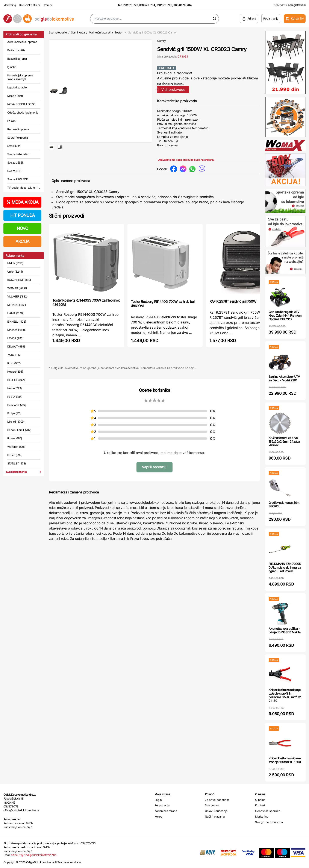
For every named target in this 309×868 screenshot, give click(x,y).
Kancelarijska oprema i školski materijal (21, 77)
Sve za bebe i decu (19, 154)
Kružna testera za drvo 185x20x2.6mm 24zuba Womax (284, 441)
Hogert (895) (15, 372)
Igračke (12, 67)
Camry (161, 41)
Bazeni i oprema (17, 59)
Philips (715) (14, 413)
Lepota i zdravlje (17, 87)
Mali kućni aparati (100, 32)
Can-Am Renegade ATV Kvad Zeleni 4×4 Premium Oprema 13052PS (285, 315)
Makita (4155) (15, 263)
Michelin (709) (16, 422)
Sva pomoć (212, 805)
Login (158, 800)
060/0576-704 (183, 5)
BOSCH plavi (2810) (19, 280)
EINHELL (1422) (17, 322)
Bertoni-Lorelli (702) (19, 430)
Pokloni (12, 121)
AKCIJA (22, 241)
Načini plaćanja (215, 816)
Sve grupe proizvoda (269, 822)
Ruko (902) (14, 363)
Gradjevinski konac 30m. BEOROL (284, 504)
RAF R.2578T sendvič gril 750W (233, 303)
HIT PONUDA (23, 215)
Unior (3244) (15, 272)
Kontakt (260, 805)
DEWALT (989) (16, 346)
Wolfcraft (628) (16, 447)
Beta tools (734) (17, 405)
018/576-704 (147, 5)
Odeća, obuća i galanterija (23, 112)
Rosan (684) (15, 438)
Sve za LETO (15, 171)
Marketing (10, 5)
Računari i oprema (18, 129)
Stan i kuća (14, 146)
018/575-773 (130, 5)
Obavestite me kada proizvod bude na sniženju (186, 160)
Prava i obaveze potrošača (151, 540)
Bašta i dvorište (16, 50)
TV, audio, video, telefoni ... (24, 188)
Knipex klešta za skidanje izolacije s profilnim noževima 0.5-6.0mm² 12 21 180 (285, 695)
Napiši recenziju (154, 468)
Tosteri (119, 32)
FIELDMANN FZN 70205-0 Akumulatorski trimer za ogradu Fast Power (285, 567)
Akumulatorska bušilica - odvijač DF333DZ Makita (285, 630)
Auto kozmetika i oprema (22, 42)
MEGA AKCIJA (22, 202)
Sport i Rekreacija (17, 138)
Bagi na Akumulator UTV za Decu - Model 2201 (284, 378)
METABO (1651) (17, 305)
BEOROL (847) (16, 380)
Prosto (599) (15, 455)
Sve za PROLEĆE (17, 179)
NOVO (22, 228)
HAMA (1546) (15, 313)
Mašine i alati (15, 96)
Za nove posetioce (217, 800)
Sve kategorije (58, 32)
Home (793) (15, 388)
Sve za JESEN (16, 162)
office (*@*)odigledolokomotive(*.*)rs (34, 855)
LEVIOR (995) (15, 338)
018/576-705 (164, 5)
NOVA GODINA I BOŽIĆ (21, 104)
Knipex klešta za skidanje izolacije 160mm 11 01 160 (285, 760)
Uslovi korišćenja (216, 811)
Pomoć (48, 5)
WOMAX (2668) (17, 288)
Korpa (158, 816)
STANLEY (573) (17, 463)
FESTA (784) (15, 397)
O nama (260, 800)
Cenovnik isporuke (268, 811)
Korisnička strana (30, 5)
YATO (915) (14, 355)
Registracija (162, 805)
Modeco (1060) (17, 330)
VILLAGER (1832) (17, 296)
